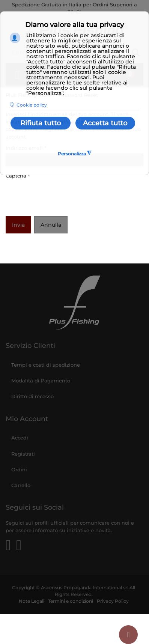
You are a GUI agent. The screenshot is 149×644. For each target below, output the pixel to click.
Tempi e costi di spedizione (46, 365)
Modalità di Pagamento (41, 381)
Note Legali (32, 601)
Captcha (18, 176)
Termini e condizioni (71, 601)
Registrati (23, 454)
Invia (18, 225)
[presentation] (63, 196)
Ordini (19, 469)
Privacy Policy (113, 601)
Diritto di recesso (32, 396)
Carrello (21, 485)
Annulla (51, 225)
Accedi (20, 438)
